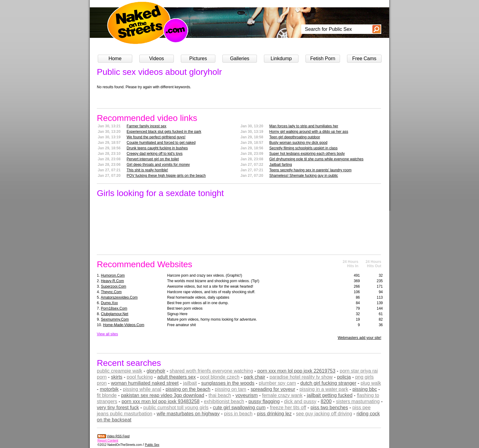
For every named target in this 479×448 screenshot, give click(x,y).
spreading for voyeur (273, 389)
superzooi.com (113, 286)
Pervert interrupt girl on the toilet (153, 159)
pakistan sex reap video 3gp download (163, 395)
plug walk (371, 383)
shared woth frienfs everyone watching (211, 371)
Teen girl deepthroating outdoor (295, 137)
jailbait (190, 383)
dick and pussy (300, 401)
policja (344, 377)
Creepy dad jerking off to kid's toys (155, 154)
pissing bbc (365, 389)
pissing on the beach (188, 389)
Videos (157, 58)
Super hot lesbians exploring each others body (307, 154)
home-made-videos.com (124, 325)
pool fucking (140, 377)
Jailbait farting (281, 165)
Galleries (240, 58)
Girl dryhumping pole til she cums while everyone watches (316, 159)
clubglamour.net (114, 314)
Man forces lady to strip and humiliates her (304, 126)
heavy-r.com (112, 281)
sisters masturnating (358, 401)
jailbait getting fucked (329, 395)
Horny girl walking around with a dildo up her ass (309, 132)
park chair (254, 377)
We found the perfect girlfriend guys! (156, 137)
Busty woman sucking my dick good (298, 143)
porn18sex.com (114, 308)
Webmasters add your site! (359, 338)
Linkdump (281, 58)
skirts (117, 377)
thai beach (220, 395)
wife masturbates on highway (188, 414)
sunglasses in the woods (228, 383)
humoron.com (113, 275)
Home (115, 58)
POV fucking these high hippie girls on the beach (166, 176)
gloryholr (156, 371)
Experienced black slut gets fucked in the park (164, 132)
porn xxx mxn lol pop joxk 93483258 (161, 401)
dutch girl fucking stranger (328, 383)
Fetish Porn (323, 58)
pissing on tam (230, 389)
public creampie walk (120, 371)
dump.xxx (109, 303)
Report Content (108, 441)
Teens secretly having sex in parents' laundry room (311, 170)
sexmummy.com (115, 319)
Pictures (198, 58)
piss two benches (329, 408)
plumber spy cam (277, 383)
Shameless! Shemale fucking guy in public (304, 176)
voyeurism (247, 395)
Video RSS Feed (118, 436)
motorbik (109, 389)
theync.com (111, 292)
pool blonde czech (220, 377)
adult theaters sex (176, 377)
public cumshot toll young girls (176, 408)
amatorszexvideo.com (119, 297)
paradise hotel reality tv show (301, 377)
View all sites (107, 334)
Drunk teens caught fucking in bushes (157, 148)
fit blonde (107, 395)
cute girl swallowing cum (239, 408)
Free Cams (364, 58)
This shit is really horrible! (147, 170)
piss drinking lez (274, 414)
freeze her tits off (288, 408)
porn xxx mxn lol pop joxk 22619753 (296, 371)
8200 (326, 401)
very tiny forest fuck (118, 408)
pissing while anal (142, 389)
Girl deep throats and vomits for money (158, 165)
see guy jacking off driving (324, 414)
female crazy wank (282, 395)
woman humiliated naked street (145, 383)
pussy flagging (264, 401)
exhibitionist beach (224, 401)
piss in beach (238, 414)
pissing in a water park (324, 389)
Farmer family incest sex (147, 126)
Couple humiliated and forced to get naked (161, 143)
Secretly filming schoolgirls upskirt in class (303, 148)
